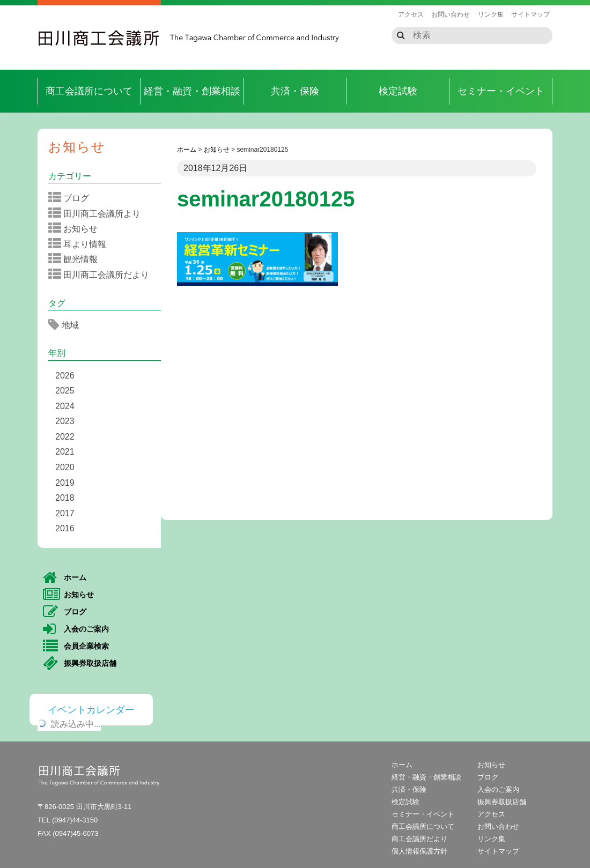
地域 (67, 325)
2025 (65, 391)
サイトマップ (530, 14)
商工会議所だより (419, 839)
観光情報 (76, 259)
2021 (65, 452)
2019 (65, 483)
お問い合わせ (451, 14)
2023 (65, 421)
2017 (65, 513)
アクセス (411, 14)
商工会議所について (89, 91)
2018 (65, 498)
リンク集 (491, 14)
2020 (65, 467)
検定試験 (398, 91)
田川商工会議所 (99, 38)
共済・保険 (295, 91)
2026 (65, 376)
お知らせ (77, 147)
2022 (65, 437)
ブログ (72, 198)
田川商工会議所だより (102, 275)
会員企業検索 (76, 647)
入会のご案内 (76, 629)
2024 (65, 406)
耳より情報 (81, 244)
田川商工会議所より (98, 213)
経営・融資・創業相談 (192, 91)
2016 (65, 528)
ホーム (65, 578)
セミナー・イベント (501, 91)
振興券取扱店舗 (80, 664)
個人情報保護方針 (419, 851)
